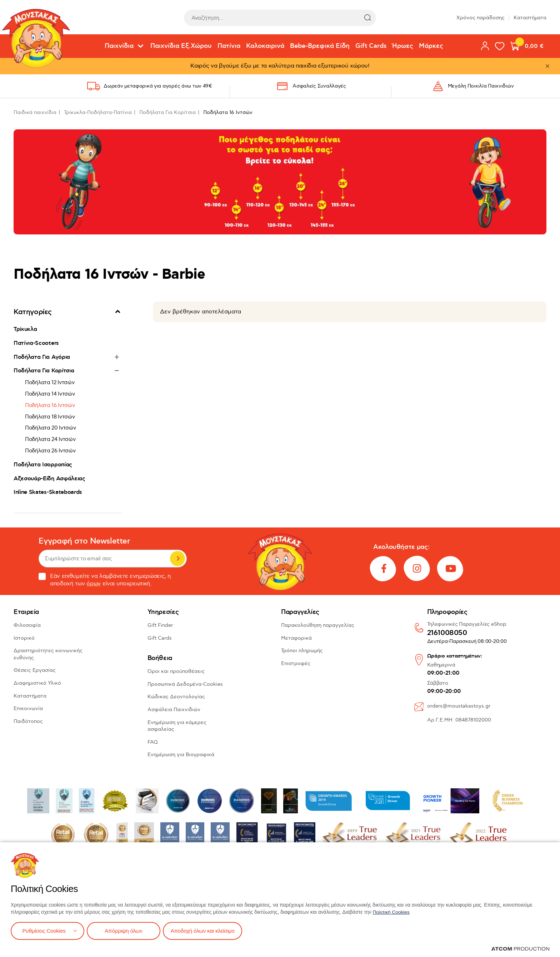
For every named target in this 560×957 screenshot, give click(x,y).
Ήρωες (403, 46)
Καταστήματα (530, 18)
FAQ (153, 742)
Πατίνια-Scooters (36, 343)
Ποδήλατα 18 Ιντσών (50, 417)
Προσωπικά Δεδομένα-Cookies (185, 684)
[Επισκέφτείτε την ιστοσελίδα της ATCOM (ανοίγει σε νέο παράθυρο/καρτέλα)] (520, 949)
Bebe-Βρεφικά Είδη (320, 46)
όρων (94, 584)
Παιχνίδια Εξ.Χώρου (181, 46)
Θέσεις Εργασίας (35, 670)
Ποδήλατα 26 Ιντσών (50, 451)
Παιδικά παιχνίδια (35, 112)
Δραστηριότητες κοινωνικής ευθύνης (48, 654)
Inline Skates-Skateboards (48, 492)
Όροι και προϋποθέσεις (176, 671)
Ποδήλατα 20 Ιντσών (51, 428)
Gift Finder (160, 625)
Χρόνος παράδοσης (481, 18)
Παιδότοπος (28, 721)
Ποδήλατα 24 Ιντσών (50, 439)
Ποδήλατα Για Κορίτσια (167, 112)
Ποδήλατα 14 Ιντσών (50, 394)
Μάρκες (431, 46)
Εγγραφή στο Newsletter (84, 541)
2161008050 (447, 633)
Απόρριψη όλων (125, 930)
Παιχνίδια (119, 46)
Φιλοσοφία (27, 625)
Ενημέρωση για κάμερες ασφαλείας (177, 726)
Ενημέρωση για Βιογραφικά (181, 755)
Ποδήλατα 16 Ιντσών (50, 405)
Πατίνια (229, 46)
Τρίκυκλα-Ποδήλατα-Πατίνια (98, 112)
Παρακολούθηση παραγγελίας (318, 625)
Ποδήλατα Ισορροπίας (43, 465)
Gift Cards (371, 46)
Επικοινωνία (28, 708)
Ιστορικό (24, 638)
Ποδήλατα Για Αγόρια (42, 357)
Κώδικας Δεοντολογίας (176, 697)
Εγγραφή (177, 559)
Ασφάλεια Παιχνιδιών (174, 710)
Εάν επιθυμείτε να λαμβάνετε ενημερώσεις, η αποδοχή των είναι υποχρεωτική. (105, 580)
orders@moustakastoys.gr (459, 706)
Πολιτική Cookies (392, 911)
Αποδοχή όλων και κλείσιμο (206, 930)
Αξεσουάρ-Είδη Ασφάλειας (49, 478)
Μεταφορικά (296, 638)
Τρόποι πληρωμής (302, 651)
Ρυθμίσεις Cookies (44, 930)
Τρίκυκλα (25, 329)
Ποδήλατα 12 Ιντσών (50, 382)
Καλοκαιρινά (265, 46)
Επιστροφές (296, 663)
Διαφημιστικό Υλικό (37, 683)
